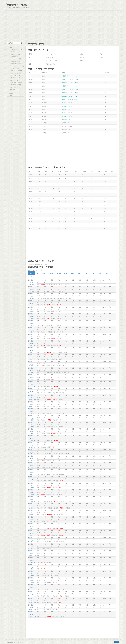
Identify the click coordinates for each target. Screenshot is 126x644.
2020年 (73, 273)
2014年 (32, 277)
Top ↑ (117, 642)
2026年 (31, 273)
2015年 (107, 273)
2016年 (101, 273)
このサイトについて (14, 96)
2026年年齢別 (14, 57)
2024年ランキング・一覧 (17, 78)
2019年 (80, 273)
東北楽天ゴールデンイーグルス (70, 76)
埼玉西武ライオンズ (67, 103)
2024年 (45, 273)
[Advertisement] (63, 26)
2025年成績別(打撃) (16, 73)
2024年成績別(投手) (16, 87)
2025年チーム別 (15, 68)
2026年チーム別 (15, 52)
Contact (11, 93)
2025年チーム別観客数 (16, 71)
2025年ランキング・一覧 (17, 66)
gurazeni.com (17, 5)
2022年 (59, 273)
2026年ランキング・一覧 (17, 49)
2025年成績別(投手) (16, 75)
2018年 (87, 273)
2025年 (38, 273)
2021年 (66, 273)
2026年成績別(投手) (16, 64)
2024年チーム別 (15, 80)
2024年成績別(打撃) (16, 85)
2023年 (52, 273)
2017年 (94, 273)
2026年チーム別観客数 (16, 59)
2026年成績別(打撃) (16, 61)
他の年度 (13, 90)
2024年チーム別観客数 (16, 82)
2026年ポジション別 (16, 54)
